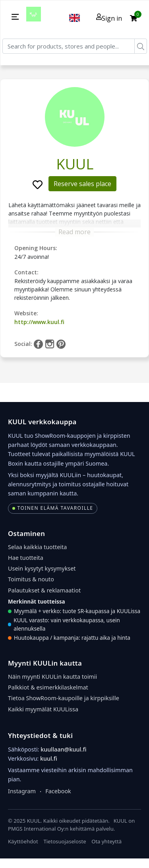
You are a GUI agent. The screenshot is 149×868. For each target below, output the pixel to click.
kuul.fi (49, 758)
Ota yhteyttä (106, 841)
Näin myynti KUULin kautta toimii (52, 677)
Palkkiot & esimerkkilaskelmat (48, 687)
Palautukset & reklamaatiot (44, 590)
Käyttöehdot (23, 841)
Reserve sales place (82, 184)
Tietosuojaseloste (65, 841)
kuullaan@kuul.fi (63, 749)
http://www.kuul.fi (39, 322)
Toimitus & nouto (31, 579)
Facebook (58, 791)
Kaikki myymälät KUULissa (43, 709)
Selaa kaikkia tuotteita (37, 547)
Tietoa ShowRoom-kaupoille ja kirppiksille (64, 698)
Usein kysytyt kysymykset (42, 568)
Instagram (22, 791)
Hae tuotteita (26, 558)
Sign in (109, 18)
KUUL (75, 164)
